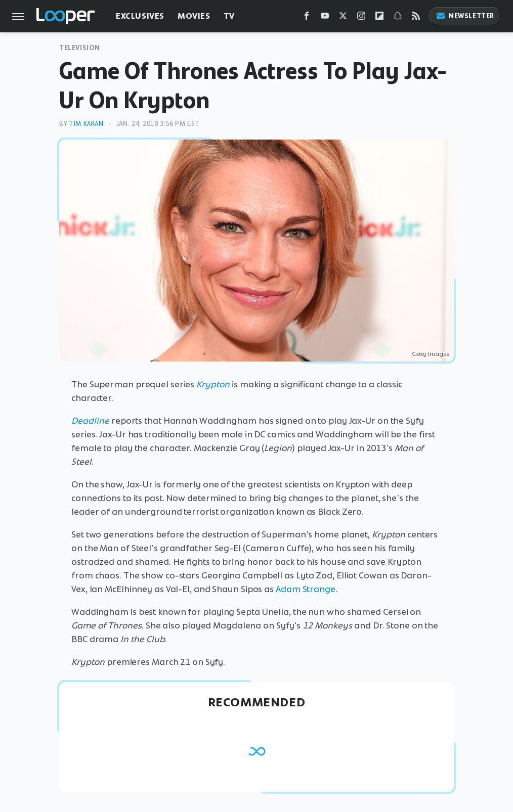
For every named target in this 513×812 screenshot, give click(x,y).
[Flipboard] (379, 18)
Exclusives (140, 16)
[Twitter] (343, 18)
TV (229, 16)
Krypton (213, 384)
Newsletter (465, 16)
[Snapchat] (398, 18)
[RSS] (416, 18)
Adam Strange (306, 589)
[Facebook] (307, 18)
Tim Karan (86, 124)
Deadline (90, 421)
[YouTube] (325, 18)
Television (80, 48)
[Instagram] (361, 18)
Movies (194, 16)
